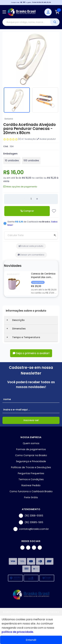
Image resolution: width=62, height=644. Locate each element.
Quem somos (31, 443)
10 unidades (12, 161)
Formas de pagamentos (31, 449)
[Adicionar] (37, 199)
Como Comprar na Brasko (31, 455)
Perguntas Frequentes (31, 473)
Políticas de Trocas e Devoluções (31, 467)
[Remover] (25, 199)
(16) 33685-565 (31, 522)
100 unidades (31, 161)
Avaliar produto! (46, 139)
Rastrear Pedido (31, 485)
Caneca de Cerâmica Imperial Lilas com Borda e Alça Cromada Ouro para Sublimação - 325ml (44, 276)
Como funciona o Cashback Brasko (31, 491)
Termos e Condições (31, 479)
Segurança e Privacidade (31, 461)
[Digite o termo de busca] (26, 22)
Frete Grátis (31, 497)
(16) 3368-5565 (31, 516)
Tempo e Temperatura (26, 337)
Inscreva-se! (31, 420)
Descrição (18, 320)
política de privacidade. (18, 632)
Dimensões (19, 329)
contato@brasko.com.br (31, 529)
